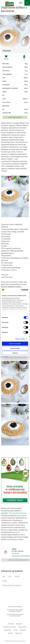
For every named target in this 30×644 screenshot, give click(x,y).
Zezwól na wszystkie (15, 344)
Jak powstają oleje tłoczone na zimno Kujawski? (15, 615)
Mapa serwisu (23, 627)
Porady (15, 630)
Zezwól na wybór (15, 348)
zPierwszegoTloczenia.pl (17, 513)
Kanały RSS (8, 630)
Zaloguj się (19, 633)
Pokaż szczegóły (20, 339)
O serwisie (11, 624)
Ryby (10, 576)
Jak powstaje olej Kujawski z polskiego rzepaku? (15, 610)
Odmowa (15, 353)
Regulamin (19, 624)
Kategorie (23, 630)
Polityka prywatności (10, 627)
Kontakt (11, 633)
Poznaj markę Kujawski (15, 607)
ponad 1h (5, 581)
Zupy (4, 576)
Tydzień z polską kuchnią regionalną (12, 585)
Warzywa (17, 576)
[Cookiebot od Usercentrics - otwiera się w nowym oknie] (21, 290)
